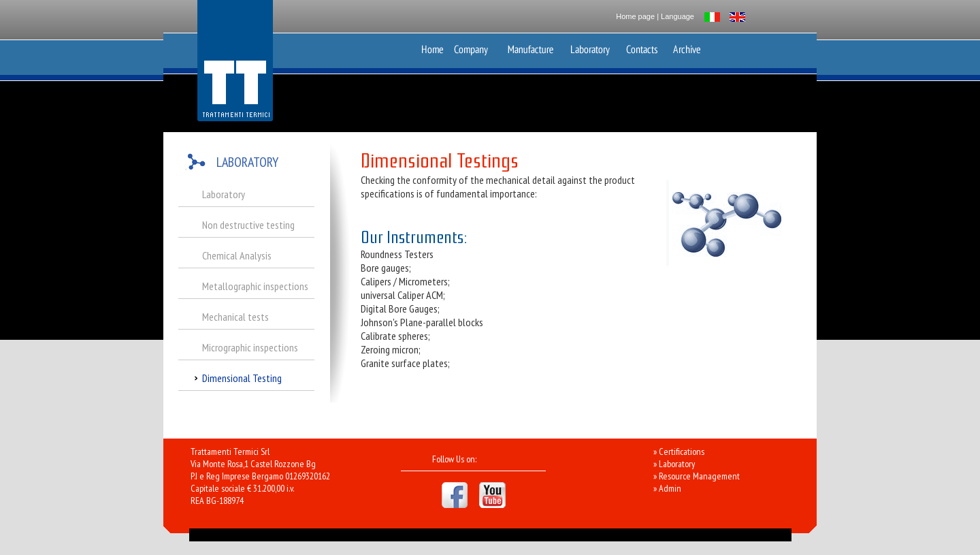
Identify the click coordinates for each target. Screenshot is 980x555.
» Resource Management (697, 476)
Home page (635, 16)
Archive (687, 46)
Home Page (432, 46)
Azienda (475, 46)
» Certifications (679, 451)
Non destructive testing (248, 225)
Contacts (645, 46)
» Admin (667, 488)
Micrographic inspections (250, 347)
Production (530, 46)
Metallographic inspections (255, 286)
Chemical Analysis (237, 255)
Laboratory (591, 46)
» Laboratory (674, 464)
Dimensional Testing (242, 378)
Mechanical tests (235, 317)
